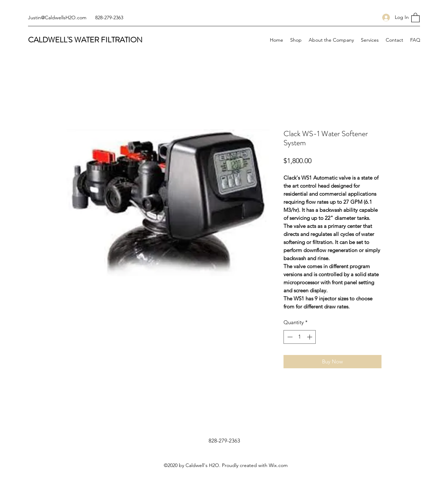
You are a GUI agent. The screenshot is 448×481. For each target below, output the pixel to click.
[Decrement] (289, 337)
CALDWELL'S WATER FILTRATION (85, 40)
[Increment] (310, 337)
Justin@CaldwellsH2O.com (57, 18)
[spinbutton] (300, 337)
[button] (415, 17)
